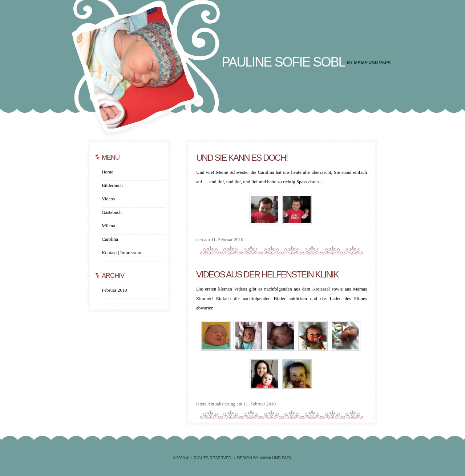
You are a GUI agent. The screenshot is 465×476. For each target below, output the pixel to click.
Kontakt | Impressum (122, 253)
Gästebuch (112, 212)
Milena (108, 226)
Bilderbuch (112, 185)
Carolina (110, 239)
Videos (108, 199)
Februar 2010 (114, 290)
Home (108, 172)
